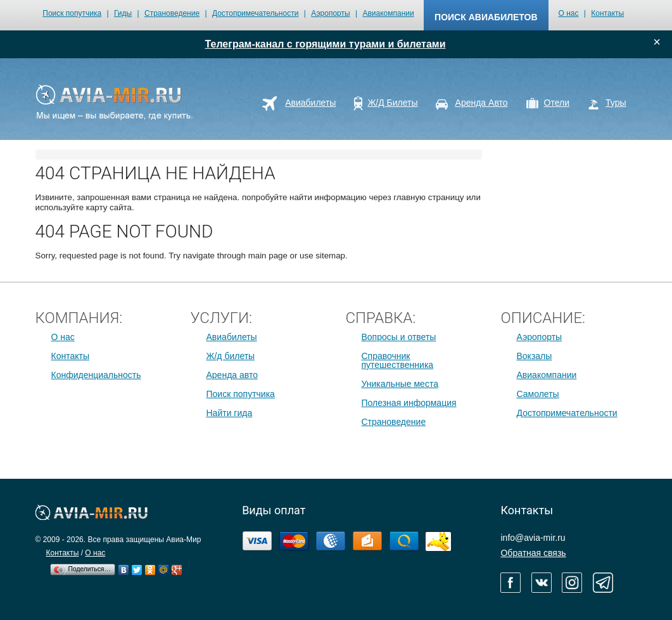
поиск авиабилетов (486, 17)
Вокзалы (535, 356)
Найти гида (230, 413)
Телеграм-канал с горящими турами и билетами (326, 44)
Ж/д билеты (231, 356)
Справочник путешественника (398, 360)
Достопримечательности (255, 13)
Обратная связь (533, 553)
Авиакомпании (388, 13)
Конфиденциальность (96, 375)
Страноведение (172, 13)
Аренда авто (232, 375)
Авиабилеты (232, 337)
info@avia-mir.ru (533, 538)
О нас (569, 13)
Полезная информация (409, 403)
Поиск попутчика (72, 13)
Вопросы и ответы (399, 337)
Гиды (123, 13)
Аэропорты (330, 13)
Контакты (607, 13)
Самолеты (538, 394)
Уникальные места (400, 384)
